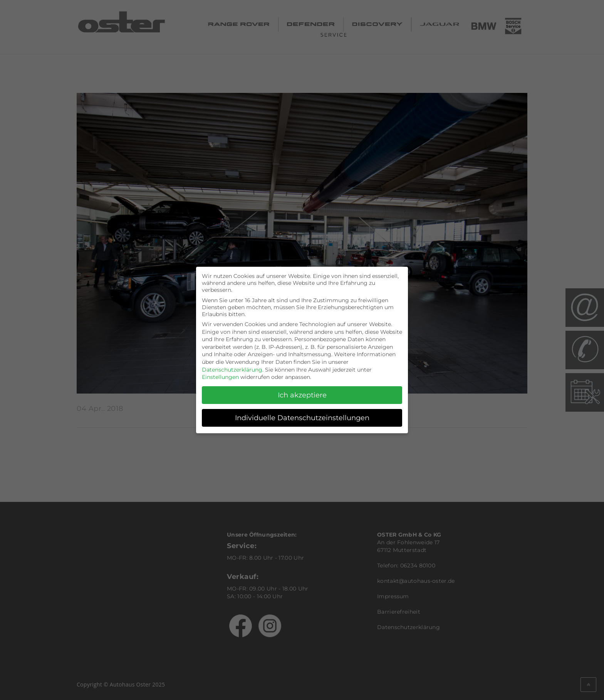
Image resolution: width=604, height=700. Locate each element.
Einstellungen (220, 374)
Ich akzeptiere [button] (302, 391)
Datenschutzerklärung (232, 366)
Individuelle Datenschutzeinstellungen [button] (302, 414)
